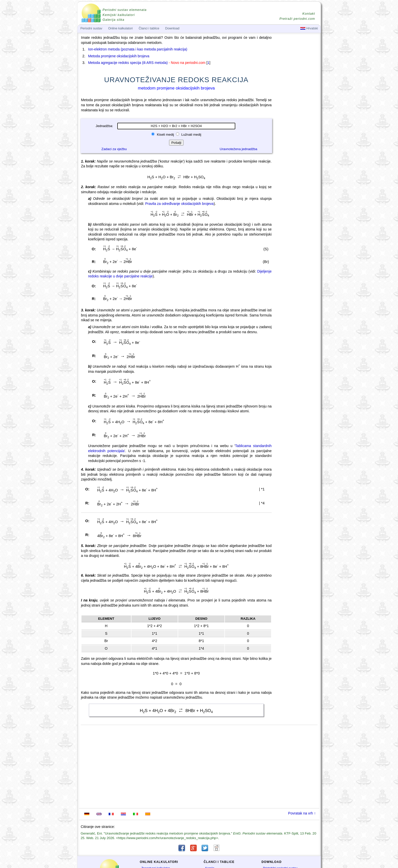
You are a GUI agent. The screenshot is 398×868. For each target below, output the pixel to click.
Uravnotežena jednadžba (239, 149)
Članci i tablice (149, 28)
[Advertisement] (297, 175)
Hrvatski (309, 28)
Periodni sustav (91, 28)
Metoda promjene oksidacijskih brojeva (119, 56)
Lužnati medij (191, 135)
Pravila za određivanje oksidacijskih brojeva (179, 204)
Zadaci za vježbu (114, 149)
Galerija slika (113, 20)
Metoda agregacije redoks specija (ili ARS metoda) (128, 63)
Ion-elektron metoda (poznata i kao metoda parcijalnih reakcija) (138, 49)
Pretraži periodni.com (297, 19)
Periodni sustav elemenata (125, 10)
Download (172, 28)
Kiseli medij (165, 135)
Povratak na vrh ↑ (302, 813)
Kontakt (309, 14)
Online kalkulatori (120, 28)
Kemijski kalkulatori (119, 15)
